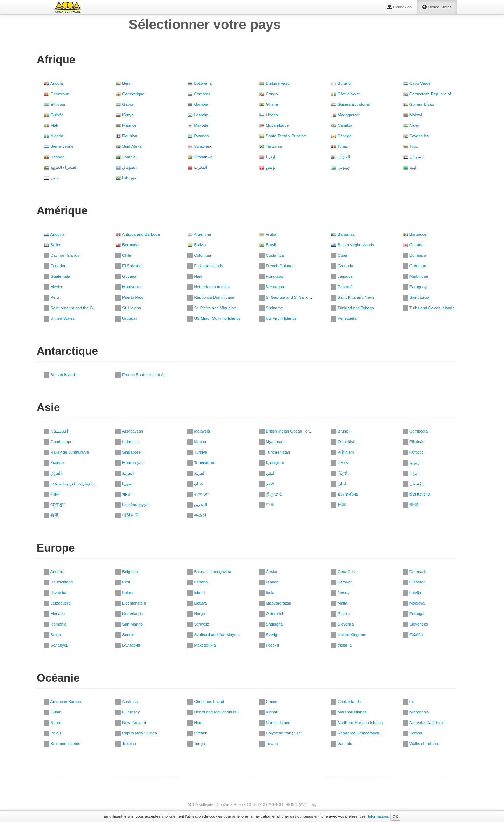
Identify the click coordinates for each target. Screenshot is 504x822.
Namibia (341, 125)
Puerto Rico (129, 297)
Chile (123, 255)
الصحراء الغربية (61, 167)
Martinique (416, 276)
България (128, 645)
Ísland (196, 593)
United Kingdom (348, 635)
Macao (197, 442)
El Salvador (129, 266)
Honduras (271, 276)
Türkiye (197, 452)
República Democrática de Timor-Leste (369, 733)
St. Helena (128, 308)
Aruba (268, 234)
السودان (413, 157)
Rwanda (198, 136)
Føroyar (341, 582)
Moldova (414, 603)
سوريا (124, 484)
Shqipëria (271, 624)
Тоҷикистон (201, 463)
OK (395, 817)
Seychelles (416, 136)
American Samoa (62, 702)
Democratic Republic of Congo (433, 94)
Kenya (125, 115)
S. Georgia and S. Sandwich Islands (295, 297)
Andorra (54, 572)
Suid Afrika (128, 146)
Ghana (268, 104)
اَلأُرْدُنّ (339, 473)
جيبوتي (340, 167)
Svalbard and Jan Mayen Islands (220, 635)
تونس (267, 167)
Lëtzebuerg (57, 603)
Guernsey (128, 712)
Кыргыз (54, 463)
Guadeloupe (58, 442)
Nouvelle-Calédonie (424, 723)
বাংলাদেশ (198, 494)
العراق (53, 473)
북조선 (197, 515)
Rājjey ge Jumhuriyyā (66, 452)
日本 (338, 505)
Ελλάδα (413, 635)
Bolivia (197, 245)
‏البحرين (197, 505)
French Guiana (276, 266)
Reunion (126, 136)
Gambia (198, 104)
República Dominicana (211, 297)
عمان (195, 484)
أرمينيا (412, 463)
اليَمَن (267, 473)
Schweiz (198, 624)
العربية (125, 473)
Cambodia (415, 431)
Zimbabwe (200, 157)
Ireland (125, 593)
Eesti (123, 582)
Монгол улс (129, 463)
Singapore (128, 452)
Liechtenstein (131, 603)
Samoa (413, 733)
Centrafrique (130, 94)
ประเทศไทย (344, 494)
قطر (266, 484)
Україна (341, 645)
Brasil (267, 245)
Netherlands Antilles (208, 287)
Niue (195, 723)
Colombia (199, 255)
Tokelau (126, 744)
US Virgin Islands (278, 318)
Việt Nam (342, 452)
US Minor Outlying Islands (214, 318)
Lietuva (197, 603)
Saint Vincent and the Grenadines (77, 308)
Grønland (415, 266)
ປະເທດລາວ (416, 494)
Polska (340, 614)
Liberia (268, 115)
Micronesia (416, 712)
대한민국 (127, 515)
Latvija (412, 593)
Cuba (339, 255)
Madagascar (345, 115)
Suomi (125, 635)
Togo (411, 146)
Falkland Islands (205, 266)
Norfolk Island (275, 723)
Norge (196, 614)
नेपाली (52, 494)
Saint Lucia (416, 297)
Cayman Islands (62, 255)
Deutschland (58, 582)
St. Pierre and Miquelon (212, 308)
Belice (53, 245)
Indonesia (128, 442)
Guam (53, 712)
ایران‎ (411, 473)
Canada (413, 245)
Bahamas (343, 234)
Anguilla (54, 234)
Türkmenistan (275, 452)
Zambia (126, 157)
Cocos (268, 702)
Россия (269, 645)
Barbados (415, 234)
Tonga (196, 744)
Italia (267, 593)
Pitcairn (197, 733)
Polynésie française (280, 733)
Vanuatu (341, 744)
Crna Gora (344, 572)
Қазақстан (272, 463)
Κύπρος (413, 452)
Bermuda (127, 245)
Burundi (341, 83)
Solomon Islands (62, 744)
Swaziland (200, 146)
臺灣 (410, 505)
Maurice (126, 125)
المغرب (197, 167)
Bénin (124, 83)
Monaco (54, 614)
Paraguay (415, 287)
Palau (52, 733)
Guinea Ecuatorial (350, 104)
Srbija (52, 635)
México (54, 287)
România (55, 624)
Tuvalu (268, 744)
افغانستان (56, 431)
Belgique (127, 572)
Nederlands (129, 614)
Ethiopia (54, 104)
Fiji (409, 702)
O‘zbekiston (345, 442)
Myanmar (271, 442)
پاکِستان (413, 484)
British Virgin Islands (352, 245)
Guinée (54, 115)
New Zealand (131, 723)
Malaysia (199, 431)
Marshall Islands (349, 712)
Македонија (201, 645)
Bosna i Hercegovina (209, 572)
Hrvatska (55, 593)
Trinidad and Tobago (352, 308)
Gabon (125, 104)
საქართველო (132, 505)
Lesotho (198, 115)
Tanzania (270, 146)
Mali (51, 125)
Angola (53, 83)
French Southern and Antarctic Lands (152, 375)
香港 (51, 515)
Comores (199, 94)
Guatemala (57, 276)
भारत (123, 494)
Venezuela (344, 318)
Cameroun (57, 94)
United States (59, 318)
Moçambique (274, 125)
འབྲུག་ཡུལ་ (54, 505)
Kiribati (268, 712)
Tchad (339, 146)
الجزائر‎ (340, 157)
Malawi (412, 115)
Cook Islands (346, 702)
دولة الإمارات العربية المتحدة (72, 484)
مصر (51, 178)
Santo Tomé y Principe (282, 136)
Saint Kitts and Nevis (353, 297)
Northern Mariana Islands (357, 723)
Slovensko (415, 624)
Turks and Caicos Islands (429, 308)
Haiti (195, 276)
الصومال (126, 167)
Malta (339, 603)
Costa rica (271, 255)
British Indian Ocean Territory (288, 431)
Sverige (269, 635)
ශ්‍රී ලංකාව (271, 494)
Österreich (272, 614)
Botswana (199, 83)
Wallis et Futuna (421, 744)
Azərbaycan (129, 431)
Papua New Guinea (136, 733)
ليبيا (410, 167)
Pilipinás (414, 442)
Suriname (271, 308)
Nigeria (54, 136)
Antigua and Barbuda (138, 234)
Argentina (199, 234)
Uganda (54, 157)
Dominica (415, 255)
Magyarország (275, 603)
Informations (379, 816)
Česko (268, 572)
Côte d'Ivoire (345, 94)
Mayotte (198, 125)
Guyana (126, 276)
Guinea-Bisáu (418, 104)
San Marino (129, 624)
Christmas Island (206, 702)
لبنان (338, 484)
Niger (411, 125)
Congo (268, 94)
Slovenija (342, 624)
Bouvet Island (59, 375)
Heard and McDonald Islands (217, 712)
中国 (267, 505)
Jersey (340, 593)
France (269, 582)
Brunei (340, 431)
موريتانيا (126, 178)
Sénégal (341, 136)
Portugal (414, 614)
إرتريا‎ (267, 157)
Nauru (53, 723)
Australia (127, 702)
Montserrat (128, 287)
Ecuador (55, 266)
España (197, 582)
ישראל (340, 463)
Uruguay (127, 318)
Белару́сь (56, 645)
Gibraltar (414, 582)
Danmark (414, 572)
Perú (51, 297)
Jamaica (342, 276)
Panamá (342, 287)
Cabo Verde (417, 83)
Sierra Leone (59, 146)
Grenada (342, 266)
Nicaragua (272, 287)
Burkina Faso (274, 83)
